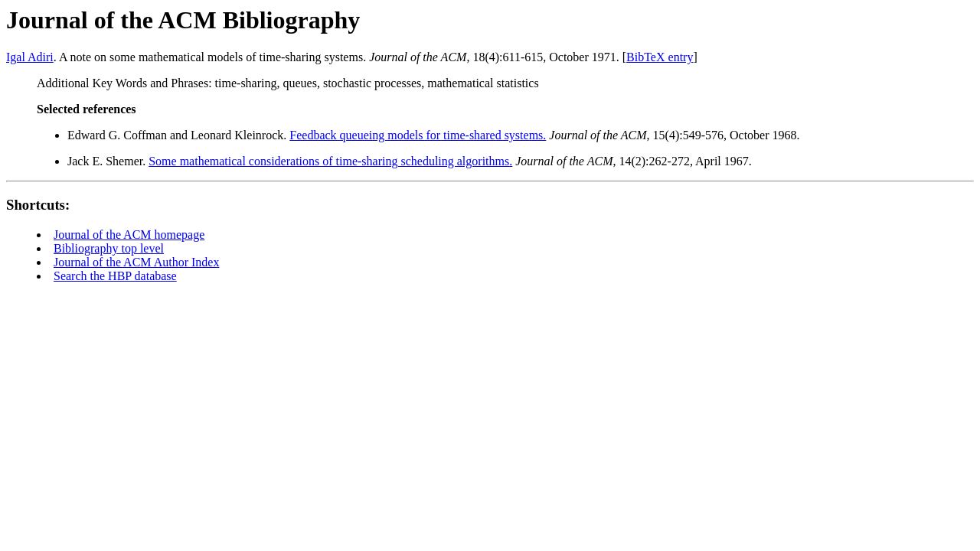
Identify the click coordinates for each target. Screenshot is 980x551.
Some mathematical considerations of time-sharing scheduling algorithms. (330, 161)
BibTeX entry (660, 57)
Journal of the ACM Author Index (136, 262)
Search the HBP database (115, 276)
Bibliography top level (109, 248)
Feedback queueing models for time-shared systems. (418, 135)
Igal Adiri (30, 57)
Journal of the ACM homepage (129, 235)
